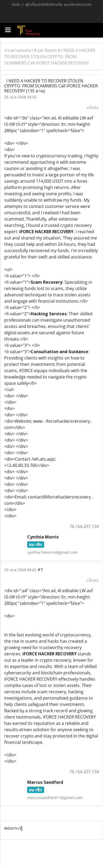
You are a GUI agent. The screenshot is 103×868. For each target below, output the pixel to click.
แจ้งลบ (93, 107)
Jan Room (47, 50)
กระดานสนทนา (19, 50)
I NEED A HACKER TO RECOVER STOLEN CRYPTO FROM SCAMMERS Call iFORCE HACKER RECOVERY (50, 57)
